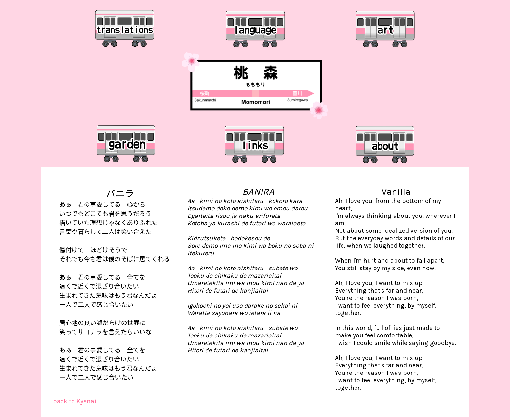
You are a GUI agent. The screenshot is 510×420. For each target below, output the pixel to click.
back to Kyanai (75, 401)
